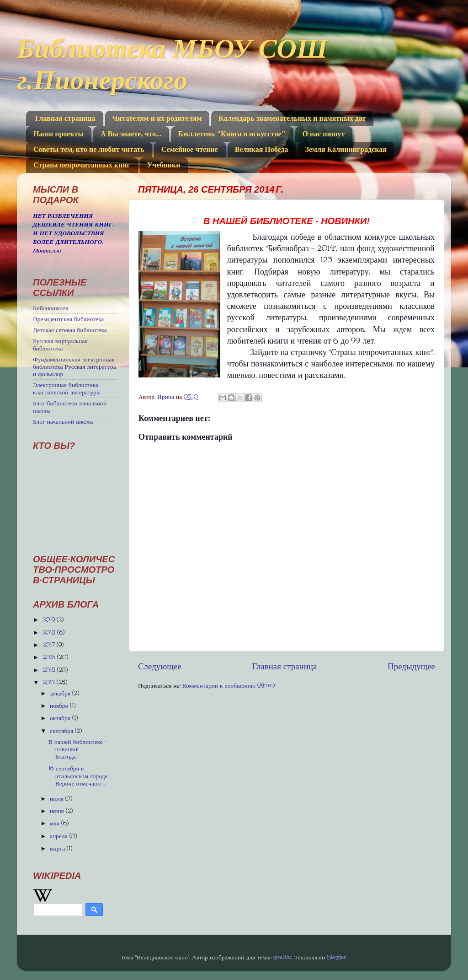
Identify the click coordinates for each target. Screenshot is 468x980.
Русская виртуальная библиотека (60, 345)
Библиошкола (51, 308)
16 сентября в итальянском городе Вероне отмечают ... (78, 775)
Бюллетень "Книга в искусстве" (232, 134)
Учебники (164, 165)
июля (58, 798)
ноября (60, 705)
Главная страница (65, 118)
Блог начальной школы (63, 421)
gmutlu (282, 957)
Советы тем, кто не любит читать (89, 149)
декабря (61, 693)
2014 (50, 682)
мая (56, 823)
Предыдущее (411, 666)
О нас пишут (324, 134)
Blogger (337, 957)
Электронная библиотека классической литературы (67, 388)
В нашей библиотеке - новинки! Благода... (78, 749)
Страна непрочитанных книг (82, 165)
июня (58, 811)
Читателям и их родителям (157, 118)
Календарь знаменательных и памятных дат (292, 118)
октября (61, 718)
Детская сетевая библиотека (70, 330)
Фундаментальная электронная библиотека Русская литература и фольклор (74, 366)
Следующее (160, 666)
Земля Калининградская (346, 149)
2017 (50, 645)
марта (58, 848)
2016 (50, 657)
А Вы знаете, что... (131, 134)
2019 (50, 619)
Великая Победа (262, 149)
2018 (50, 632)
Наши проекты (58, 134)
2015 (50, 670)
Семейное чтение (190, 149)
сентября (62, 731)
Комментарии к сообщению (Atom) (229, 685)
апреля (60, 836)
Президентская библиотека (68, 319)
